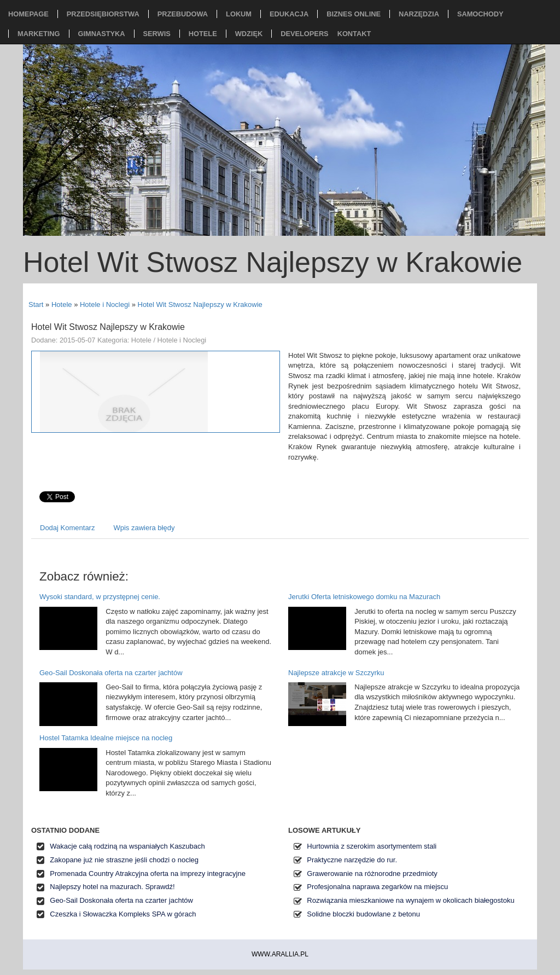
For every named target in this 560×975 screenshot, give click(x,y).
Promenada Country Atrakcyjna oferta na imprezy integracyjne (148, 874)
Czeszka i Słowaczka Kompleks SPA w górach (123, 914)
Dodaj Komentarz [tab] (67, 528)
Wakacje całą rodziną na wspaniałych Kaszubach (127, 846)
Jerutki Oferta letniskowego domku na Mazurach (364, 597)
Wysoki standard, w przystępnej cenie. (100, 597)
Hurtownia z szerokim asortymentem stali (372, 846)
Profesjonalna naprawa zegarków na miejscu (377, 887)
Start (36, 304)
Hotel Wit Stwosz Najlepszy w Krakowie (200, 304)
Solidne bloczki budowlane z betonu (363, 914)
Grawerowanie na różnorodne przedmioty (372, 874)
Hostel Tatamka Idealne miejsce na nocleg (106, 738)
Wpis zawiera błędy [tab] (144, 528)
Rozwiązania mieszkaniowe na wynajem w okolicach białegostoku (410, 900)
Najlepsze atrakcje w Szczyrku (336, 673)
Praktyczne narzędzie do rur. (352, 860)
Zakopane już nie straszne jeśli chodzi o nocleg (124, 860)
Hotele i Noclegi (105, 304)
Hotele (62, 304)
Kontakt (354, 34)
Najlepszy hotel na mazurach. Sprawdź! (112, 887)
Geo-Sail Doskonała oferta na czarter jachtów (111, 673)
